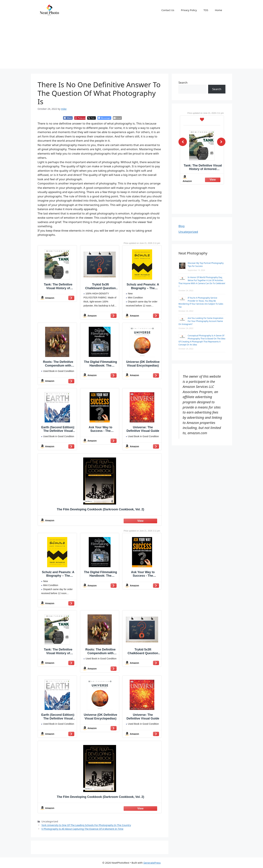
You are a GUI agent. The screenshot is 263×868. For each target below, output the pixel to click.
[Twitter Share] (91, 118)
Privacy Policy (189, 10)
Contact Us (168, 10)
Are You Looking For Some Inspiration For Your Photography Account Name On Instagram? (201, 321)
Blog (181, 226)
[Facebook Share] (68, 118)
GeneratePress (152, 863)
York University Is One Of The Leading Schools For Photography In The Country (86, 825)
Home (218, 10)
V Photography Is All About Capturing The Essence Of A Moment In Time (82, 829)
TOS (206, 10)
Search (183, 82)
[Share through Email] (117, 118)
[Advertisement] (131, 45)
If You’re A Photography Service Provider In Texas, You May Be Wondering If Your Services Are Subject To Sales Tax (201, 302)
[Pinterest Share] (80, 118)
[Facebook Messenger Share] (104, 118)
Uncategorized (188, 232)
